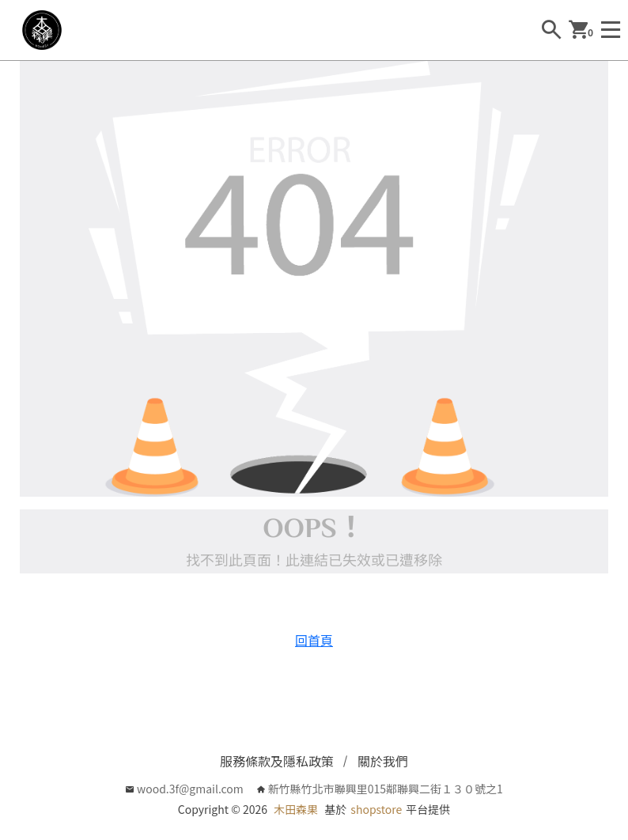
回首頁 (314, 640)
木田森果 (296, 809)
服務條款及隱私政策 (277, 761)
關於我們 (383, 761)
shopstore (376, 809)
